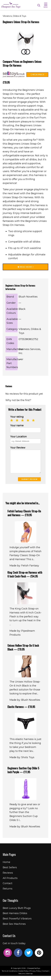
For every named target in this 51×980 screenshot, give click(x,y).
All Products (10, 882)
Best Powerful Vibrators (17, 923)
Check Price (37, 75)
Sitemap (29, 978)
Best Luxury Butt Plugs (17, 912)
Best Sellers (10, 872)
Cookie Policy (23, 975)
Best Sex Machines (14, 928)
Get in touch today (14, 947)
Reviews (8, 877)
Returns (8, 893)
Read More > (26, 267)
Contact (8, 887)
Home (6, 866)
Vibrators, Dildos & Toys (14, 16)
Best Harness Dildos (15, 917)
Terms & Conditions (9, 975)
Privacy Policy (35, 975)
